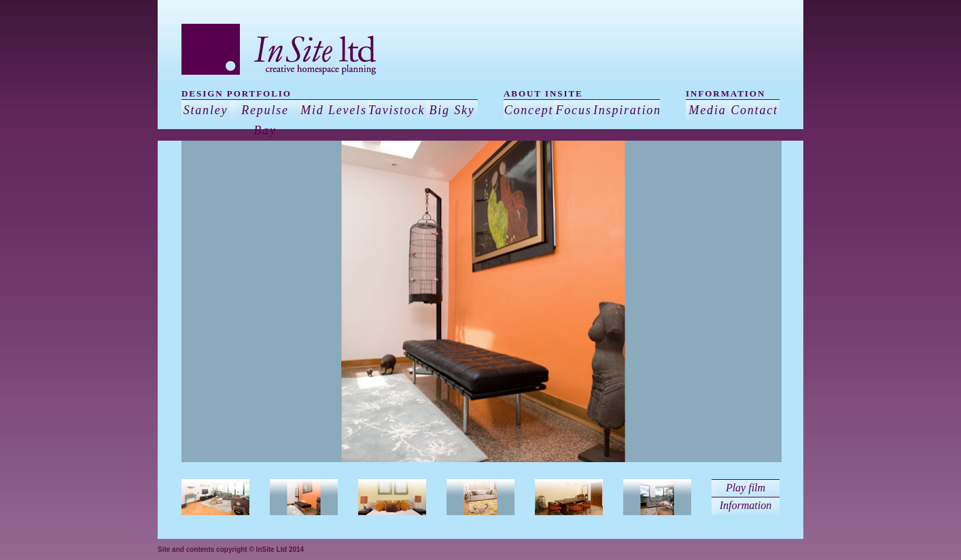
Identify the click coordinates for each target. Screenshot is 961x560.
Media (708, 110)
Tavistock (397, 110)
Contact (754, 110)
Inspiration (627, 110)
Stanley (206, 110)
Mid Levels (333, 110)
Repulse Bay (265, 120)
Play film (746, 488)
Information (746, 505)
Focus (574, 110)
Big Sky (452, 110)
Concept (529, 110)
